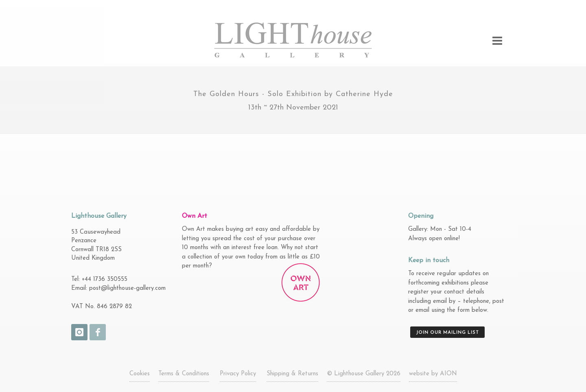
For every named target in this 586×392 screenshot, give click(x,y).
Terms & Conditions (184, 374)
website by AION (433, 374)
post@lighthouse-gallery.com (127, 288)
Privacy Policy (238, 374)
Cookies (140, 374)
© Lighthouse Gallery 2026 (364, 374)
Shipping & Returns (292, 374)
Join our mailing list (447, 333)
